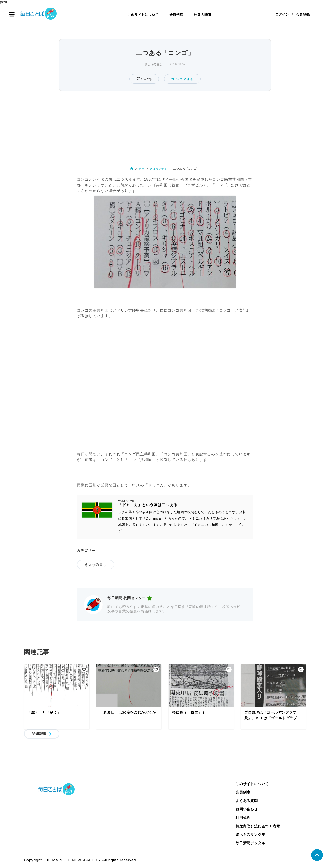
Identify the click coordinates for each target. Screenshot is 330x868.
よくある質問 (247, 801)
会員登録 (303, 15)
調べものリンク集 (250, 835)
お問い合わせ (247, 809)
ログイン (282, 15)
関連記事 (39, 734)
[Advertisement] (165, 128)
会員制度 (176, 15)
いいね (146, 79)
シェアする (183, 79)
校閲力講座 (203, 15)
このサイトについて (143, 15)
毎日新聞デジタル (250, 843)
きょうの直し (153, 65)
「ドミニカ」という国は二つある (148, 505)
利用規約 (243, 818)
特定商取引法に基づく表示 (258, 826)
